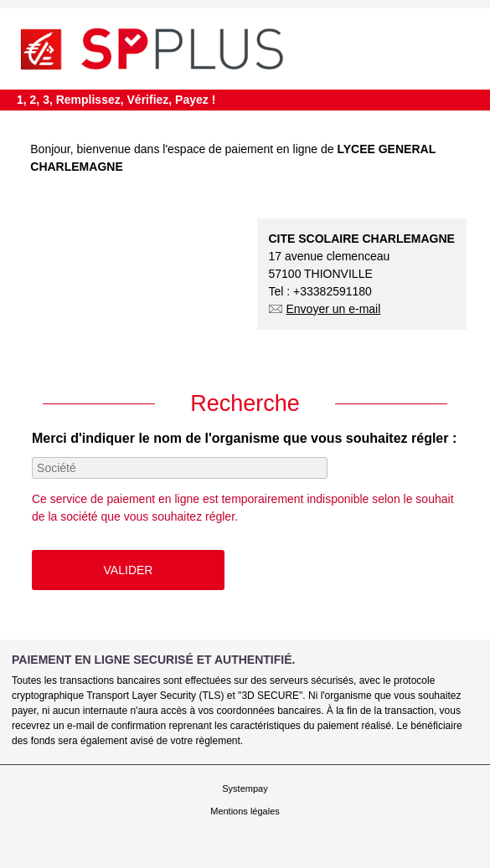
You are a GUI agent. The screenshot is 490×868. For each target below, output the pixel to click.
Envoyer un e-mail (325, 309)
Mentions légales (245, 811)
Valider (129, 570)
